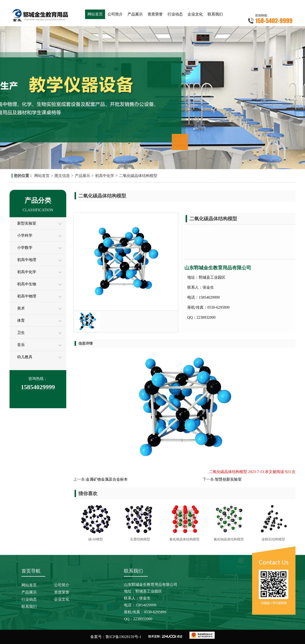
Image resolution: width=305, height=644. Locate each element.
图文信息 (62, 176)
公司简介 (115, 14)
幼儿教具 (25, 357)
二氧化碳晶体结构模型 (138, 176)
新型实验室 (27, 223)
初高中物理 (27, 296)
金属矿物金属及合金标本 (107, 479)
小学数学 (25, 248)
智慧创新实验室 (228, 479)
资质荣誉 (155, 14)
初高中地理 (27, 260)
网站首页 (95, 14)
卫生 (21, 333)
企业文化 (195, 14)
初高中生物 (27, 284)
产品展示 (135, 14)
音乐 (21, 345)
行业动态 (175, 14)
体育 (21, 320)
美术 (21, 308)
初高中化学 (105, 176)
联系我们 (215, 14)
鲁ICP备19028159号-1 (123, 637)
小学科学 (25, 235)
